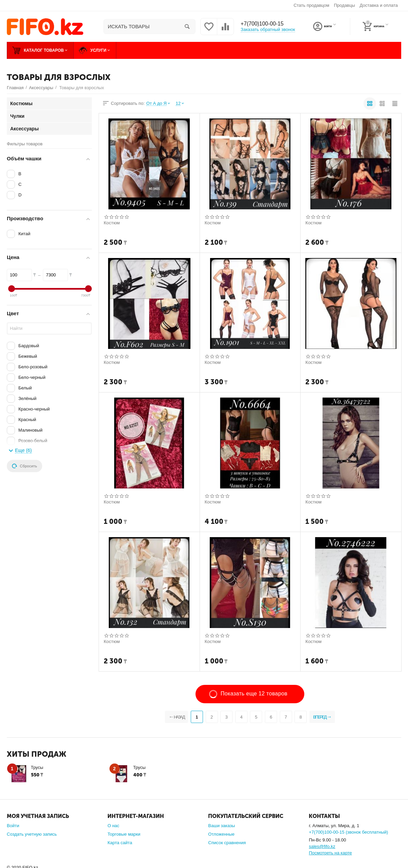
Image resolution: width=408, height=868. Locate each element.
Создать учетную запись (32, 834)
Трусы (37, 767)
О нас (113, 826)
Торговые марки (124, 834)
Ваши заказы (222, 826)
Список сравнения (227, 843)
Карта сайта (120, 843)
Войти (13, 826)
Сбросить (24, 466)
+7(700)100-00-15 (265, 24)
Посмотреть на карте (330, 853)
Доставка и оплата (379, 5)
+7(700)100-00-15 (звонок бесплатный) (348, 832)
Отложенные (221, 834)
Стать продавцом (311, 5)
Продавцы (344, 5)
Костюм (112, 223)
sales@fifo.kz (322, 846)
